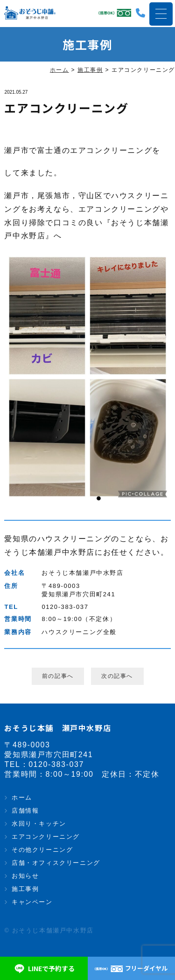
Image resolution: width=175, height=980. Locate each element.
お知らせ (25, 876)
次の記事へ (117, 676)
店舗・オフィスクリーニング (56, 863)
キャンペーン (32, 902)
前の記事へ (58, 676)
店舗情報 (25, 811)
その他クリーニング (42, 850)
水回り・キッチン (39, 824)
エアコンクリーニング (46, 837)
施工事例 (25, 889)
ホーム (22, 797)
